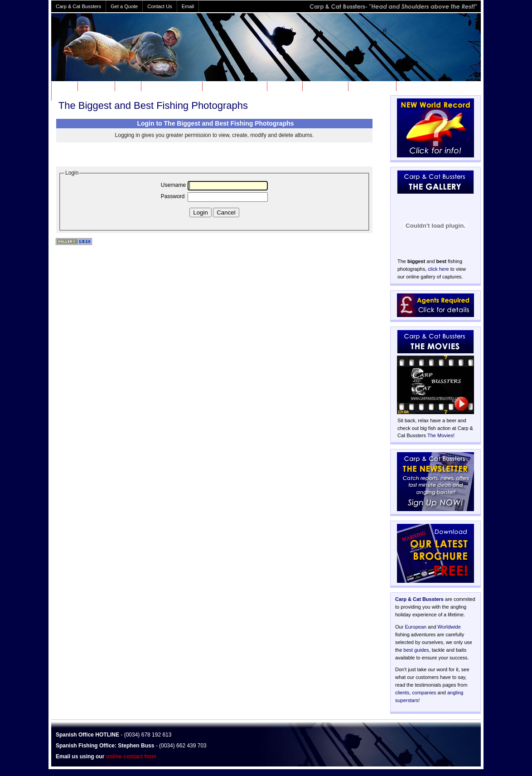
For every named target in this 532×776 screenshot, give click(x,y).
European (416, 627)
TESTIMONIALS (75, 96)
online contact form (131, 756)
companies (424, 693)
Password (173, 196)
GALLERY (284, 86)
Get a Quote (124, 6)
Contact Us (160, 6)
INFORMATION (325, 86)
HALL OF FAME (371, 86)
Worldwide (449, 627)
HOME (64, 86)
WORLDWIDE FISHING (234, 86)
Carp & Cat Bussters (419, 599)
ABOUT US (95, 86)
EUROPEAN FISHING (171, 86)
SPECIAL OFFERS (423, 86)
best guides (416, 650)
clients (402, 693)
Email (188, 6)
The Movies (440, 435)
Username (173, 185)
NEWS (127, 86)
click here (438, 269)
